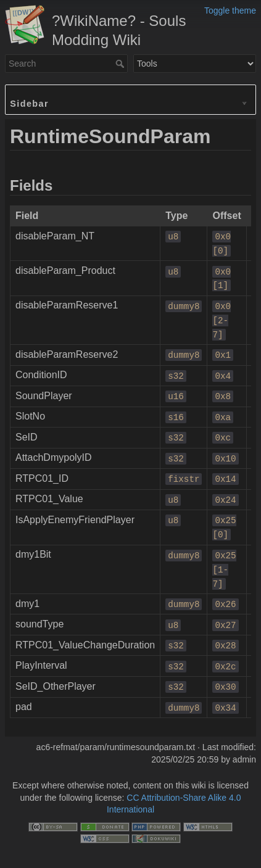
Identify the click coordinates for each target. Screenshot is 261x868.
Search (121, 64)
